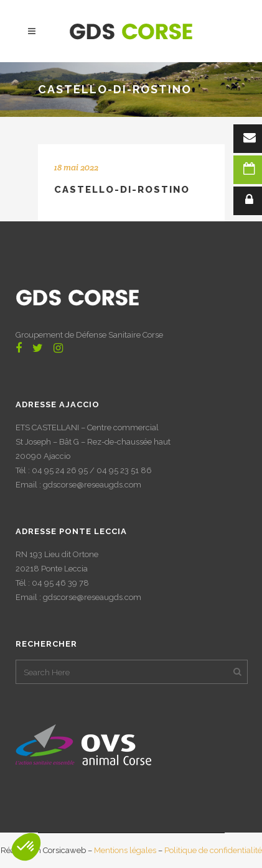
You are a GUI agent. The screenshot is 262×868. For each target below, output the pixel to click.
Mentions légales (125, 850)
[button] (26, 847)
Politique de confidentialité (213, 850)
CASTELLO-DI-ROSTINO (122, 190)
